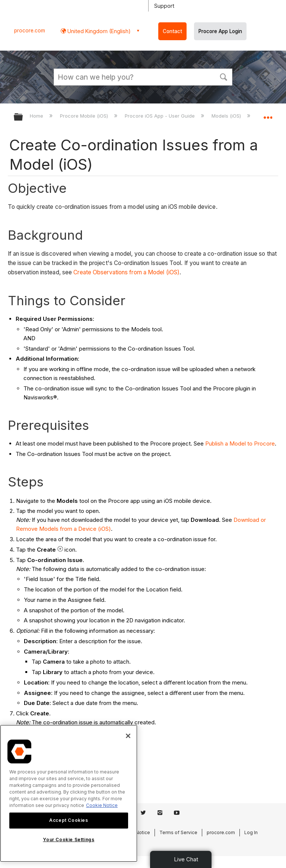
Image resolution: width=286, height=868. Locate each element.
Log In (251, 832)
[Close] (128, 736)
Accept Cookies (69, 820)
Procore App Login (220, 31)
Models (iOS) (227, 116)
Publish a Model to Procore (240, 443)
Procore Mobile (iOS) (85, 116)
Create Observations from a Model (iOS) (126, 272)
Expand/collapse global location (268, 115)
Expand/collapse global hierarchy (23, 117)
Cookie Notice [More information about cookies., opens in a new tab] (102, 805)
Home (37, 116)
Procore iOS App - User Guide (161, 116)
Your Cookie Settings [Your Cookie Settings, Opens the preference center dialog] (69, 840)
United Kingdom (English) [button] (98, 31)
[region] (69, 793)
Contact (172, 31)
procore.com (30, 31)
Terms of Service (178, 832)
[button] (223, 76)
